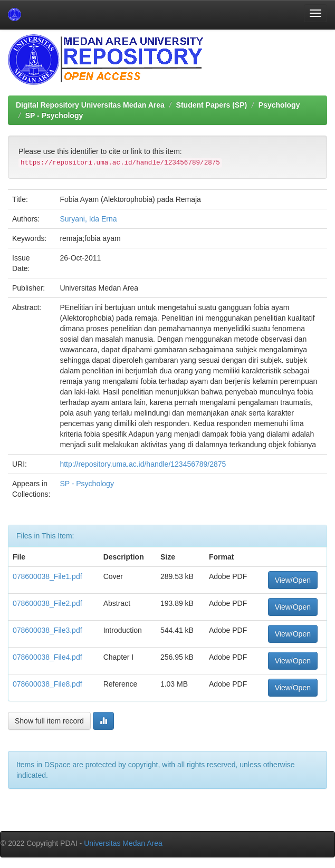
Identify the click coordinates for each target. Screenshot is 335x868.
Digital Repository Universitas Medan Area (90, 105)
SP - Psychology (54, 115)
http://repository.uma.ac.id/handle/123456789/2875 (143, 464)
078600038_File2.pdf (47, 603)
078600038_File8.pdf (47, 684)
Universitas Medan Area (123, 843)
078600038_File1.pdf (47, 576)
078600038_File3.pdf (47, 630)
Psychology (279, 105)
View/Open (293, 580)
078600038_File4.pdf (47, 657)
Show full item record (49, 721)
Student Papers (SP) (212, 105)
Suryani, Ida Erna (88, 219)
